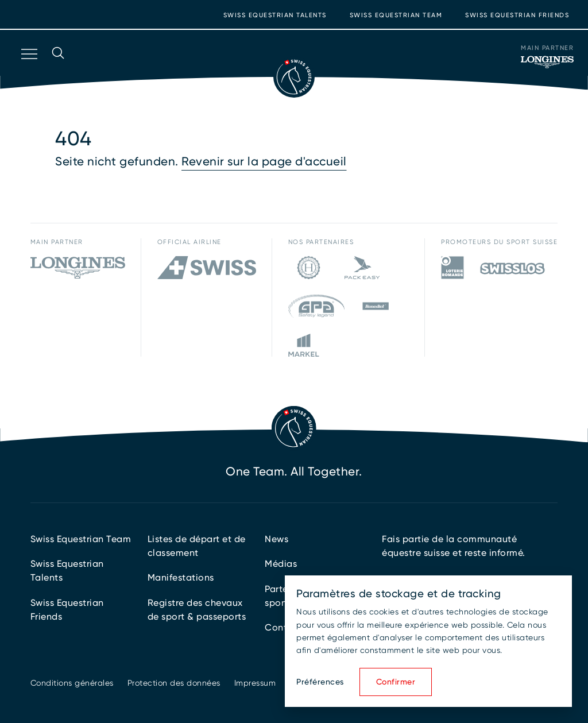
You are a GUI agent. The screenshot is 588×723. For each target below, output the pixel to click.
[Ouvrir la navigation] (28, 69)
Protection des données (174, 683)
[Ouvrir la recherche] (58, 69)
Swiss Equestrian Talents (275, 15)
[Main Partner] (547, 62)
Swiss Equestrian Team (396, 15)
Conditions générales (72, 683)
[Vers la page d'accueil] (294, 77)
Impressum (255, 683)
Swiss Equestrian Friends (517, 15)
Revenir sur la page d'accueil (264, 161)
